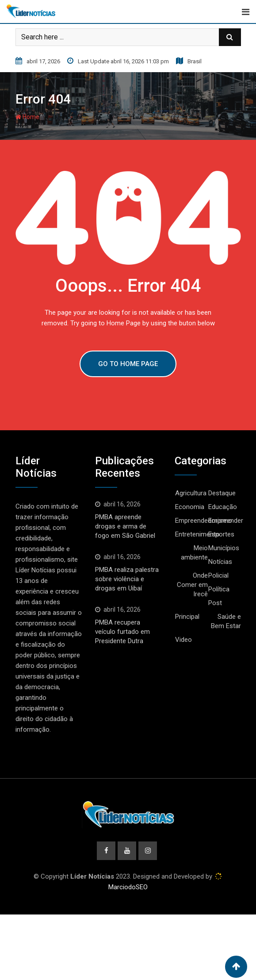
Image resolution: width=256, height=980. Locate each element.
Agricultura (191, 493)
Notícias (220, 562)
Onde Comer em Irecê (192, 585)
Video (183, 640)
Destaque (222, 493)
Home (27, 117)
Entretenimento (197, 534)
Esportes (221, 534)
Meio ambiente (194, 553)
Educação (223, 507)
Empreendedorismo (204, 521)
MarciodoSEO (128, 887)
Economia (190, 507)
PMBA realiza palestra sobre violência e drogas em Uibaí (127, 579)
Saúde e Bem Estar (226, 621)
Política (219, 589)
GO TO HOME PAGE (128, 364)
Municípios (224, 548)
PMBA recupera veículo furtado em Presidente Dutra (122, 632)
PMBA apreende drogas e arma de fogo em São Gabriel (125, 526)
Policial (218, 575)
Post (215, 603)
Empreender (226, 521)
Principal (187, 617)
